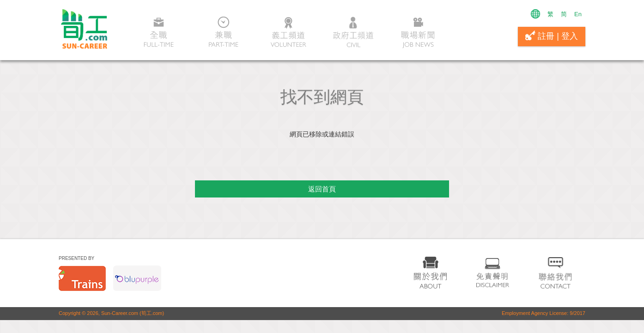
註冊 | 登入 (552, 36)
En (578, 14)
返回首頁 (322, 189)
